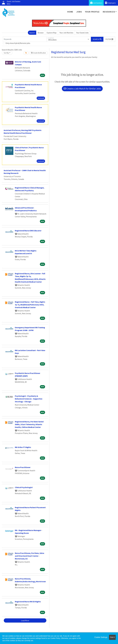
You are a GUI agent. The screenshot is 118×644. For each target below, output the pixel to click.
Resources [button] (109, 12)
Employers (110, 3)
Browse (41, 33)
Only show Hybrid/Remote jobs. (18, 43)
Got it (112, 637)
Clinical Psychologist (24, 487)
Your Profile (92, 12)
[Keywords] (25, 39)
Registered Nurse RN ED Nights (28, 602)
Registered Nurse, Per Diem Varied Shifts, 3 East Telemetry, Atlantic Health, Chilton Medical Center (29, 424)
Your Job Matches (66, 33)
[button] (109, 39)
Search (32, 33)
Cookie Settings (101, 637)
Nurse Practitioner (23, 467)
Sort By (6, 53)
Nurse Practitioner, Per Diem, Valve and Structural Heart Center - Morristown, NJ (29, 556)
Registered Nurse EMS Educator (28, 231)
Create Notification (38, 53)
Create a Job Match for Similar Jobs (82, 89)
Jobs (79, 12)
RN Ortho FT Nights (23, 447)
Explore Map (52, 33)
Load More (25, 620)
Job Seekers (96, 3)
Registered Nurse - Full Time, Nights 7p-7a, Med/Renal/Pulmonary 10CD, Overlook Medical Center (30, 305)
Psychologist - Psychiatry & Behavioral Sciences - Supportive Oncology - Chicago (29, 399)
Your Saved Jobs (82, 33)
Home (70, 12)
